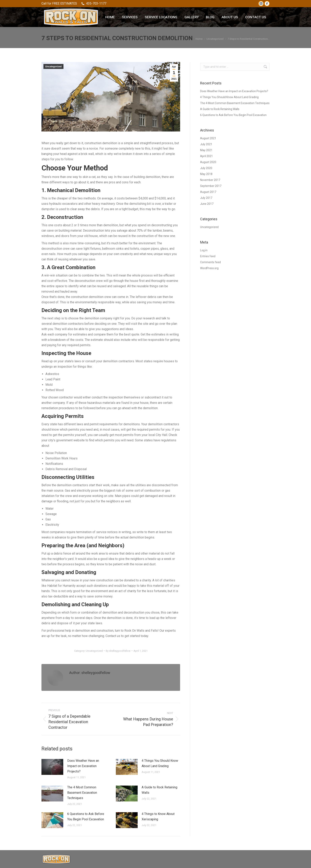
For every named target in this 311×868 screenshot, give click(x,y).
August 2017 (208, 192)
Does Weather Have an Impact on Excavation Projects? (83, 766)
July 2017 (206, 198)
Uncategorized (53, 67)
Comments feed (210, 262)
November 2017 (210, 180)
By (118, 651)
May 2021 (206, 150)
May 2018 (206, 174)
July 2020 (206, 168)
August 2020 (208, 162)
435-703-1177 (94, 4)
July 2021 (206, 144)
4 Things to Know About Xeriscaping (158, 817)
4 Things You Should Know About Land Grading (160, 763)
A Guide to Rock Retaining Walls (159, 790)
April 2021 (206, 156)
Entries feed (208, 256)
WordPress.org (209, 268)
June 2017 (207, 204)
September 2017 (211, 186)
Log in (204, 250)
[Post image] (52, 767)
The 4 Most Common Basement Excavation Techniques (82, 793)
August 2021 (208, 138)
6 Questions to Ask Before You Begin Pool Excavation (86, 817)
